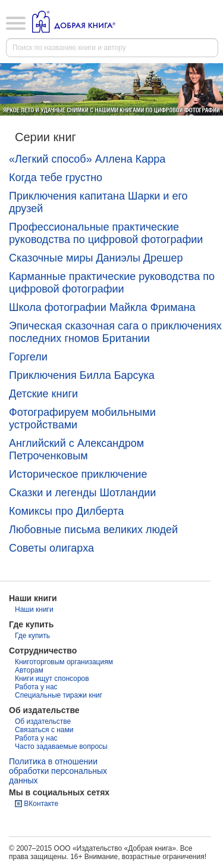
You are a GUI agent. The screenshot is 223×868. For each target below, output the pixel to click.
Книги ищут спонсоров (52, 679)
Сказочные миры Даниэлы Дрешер (96, 258)
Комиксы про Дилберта (66, 511)
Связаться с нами (44, 730)
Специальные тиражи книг (59, 695)
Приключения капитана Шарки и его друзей (98, 202)
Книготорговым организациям (64, 662)
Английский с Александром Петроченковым (76, 449)
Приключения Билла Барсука (82, 375)
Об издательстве (43, 721)
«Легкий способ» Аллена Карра (87, 159)
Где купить (32, 636)
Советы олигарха (51, 548)
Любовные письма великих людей (93, 530)
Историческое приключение (78, 474)
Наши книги (34, 609)
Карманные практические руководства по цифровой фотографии (112, 283)
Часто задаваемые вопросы (61, 746)
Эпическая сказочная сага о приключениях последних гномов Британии (115, 332)
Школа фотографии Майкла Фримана (102, 307)
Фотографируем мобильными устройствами (82, 419)
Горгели (28, 357)
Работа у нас (36, 687)
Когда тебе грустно (56, 178)
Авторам (29, 670)
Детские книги (43, 394)
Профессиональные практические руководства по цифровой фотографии (106, 233)
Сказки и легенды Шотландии (82, 493)
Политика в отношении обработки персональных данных (58, 771)
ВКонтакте (41, 804)
